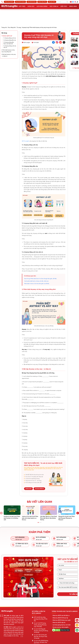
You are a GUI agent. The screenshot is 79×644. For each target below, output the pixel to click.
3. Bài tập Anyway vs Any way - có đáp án (9, 55)
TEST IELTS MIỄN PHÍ (39, 489)
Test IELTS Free (32, 2)
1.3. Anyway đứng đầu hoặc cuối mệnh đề (9, 43)
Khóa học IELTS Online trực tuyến (62, 620)
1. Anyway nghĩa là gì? (7, 36)
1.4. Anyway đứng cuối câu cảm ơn (10, 47)
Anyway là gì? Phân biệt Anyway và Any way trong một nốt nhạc (39, 27)
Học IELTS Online (20, 2)
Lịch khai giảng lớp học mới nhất (62, 625)
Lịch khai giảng (42, 6)
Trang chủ (4, 27)
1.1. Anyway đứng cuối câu (10, 38)
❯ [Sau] (78, 513)
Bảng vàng (73, 6)
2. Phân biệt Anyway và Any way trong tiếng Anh (8, 51)
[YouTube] (71, 2)
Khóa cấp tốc (42, 2)
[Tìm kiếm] (63, 2)
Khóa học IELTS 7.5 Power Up (60, 618)
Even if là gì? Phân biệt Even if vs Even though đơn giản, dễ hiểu (40, 279)
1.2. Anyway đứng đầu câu (10, 40)
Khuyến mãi (52, 2)
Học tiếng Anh (12, 27)
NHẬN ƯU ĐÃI (28, 489)
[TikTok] (77, 2)
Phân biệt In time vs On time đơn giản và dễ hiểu (37, 284)
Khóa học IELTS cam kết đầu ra (61, 616)
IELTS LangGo (26, 141)
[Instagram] (75, 2)
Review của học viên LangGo (61, 627)
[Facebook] (73, 2)
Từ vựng (19, 27)
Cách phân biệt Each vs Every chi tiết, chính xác (36, 281)
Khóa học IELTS (9, 2)
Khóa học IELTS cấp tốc (59, 623)
